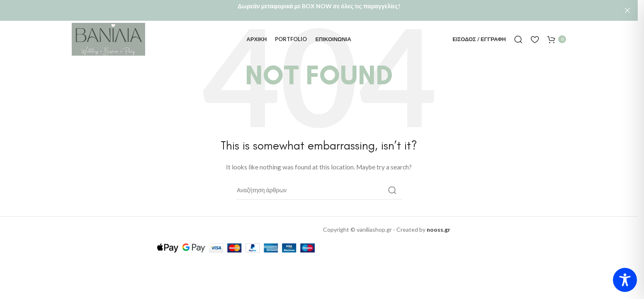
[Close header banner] (627, 10)
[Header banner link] (319, 10)
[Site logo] (108, 37)
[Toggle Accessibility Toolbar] (625, 280)
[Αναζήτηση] (518, 37)
